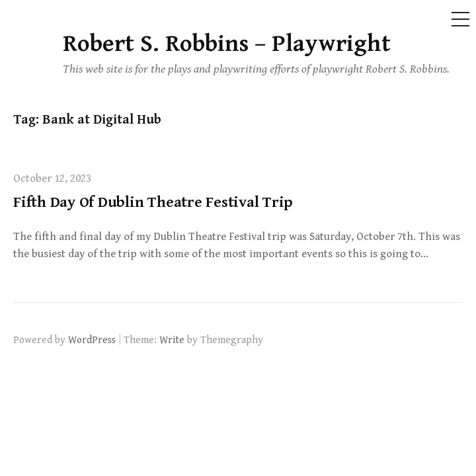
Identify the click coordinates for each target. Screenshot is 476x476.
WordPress (92, 340)
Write (172, 340)
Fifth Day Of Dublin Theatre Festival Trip (153, 202)
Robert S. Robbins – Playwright (227, 44)
